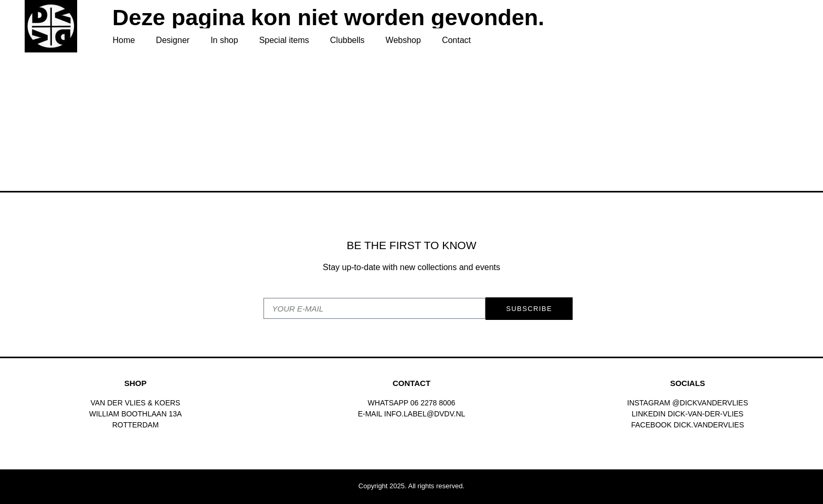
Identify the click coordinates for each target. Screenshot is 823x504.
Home (124, 40)
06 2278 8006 (433, 403)
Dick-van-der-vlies (705, 414)
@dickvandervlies (710, 403)
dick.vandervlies (709, 425)
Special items (284, 40)
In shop (224, 40)
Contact (456, 40)
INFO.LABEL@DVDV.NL (425, 414)
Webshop (403, 40)
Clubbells (347, 40)
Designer (173, 40)
